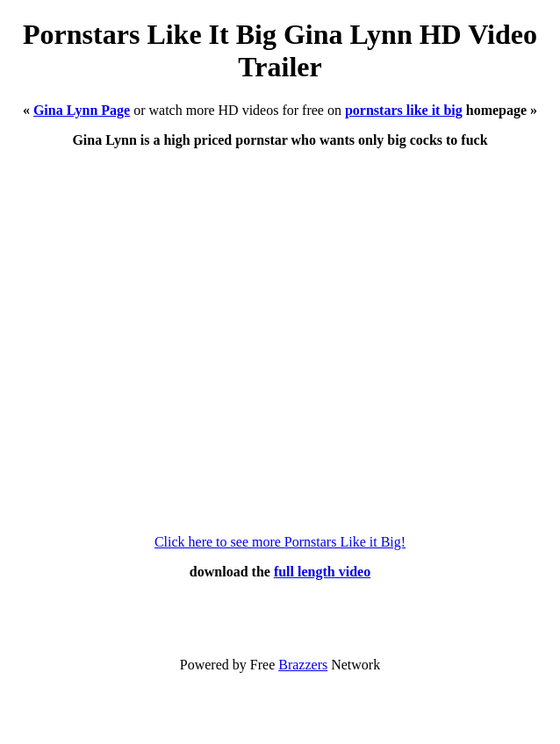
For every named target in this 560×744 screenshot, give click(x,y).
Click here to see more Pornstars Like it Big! (280, 542)
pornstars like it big (404, 110)
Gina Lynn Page (82, 110)
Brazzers (303, 665)
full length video (322, 572)
